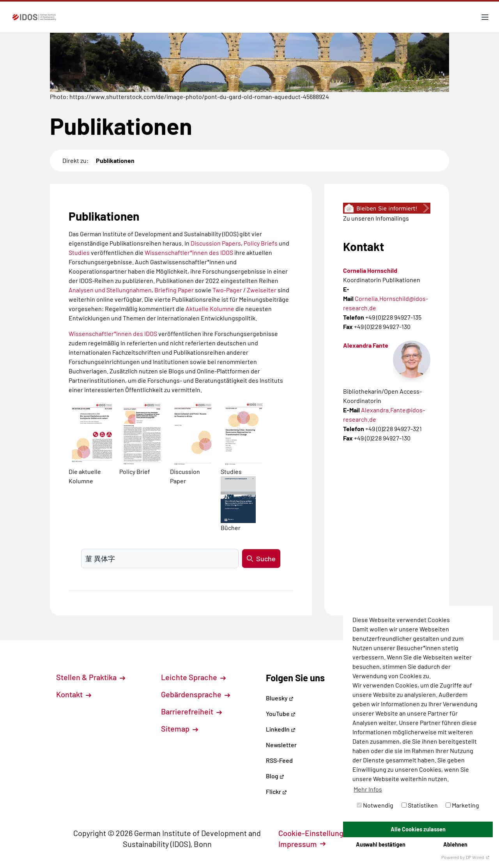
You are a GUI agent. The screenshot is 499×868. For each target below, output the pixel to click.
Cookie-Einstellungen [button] (319, 833)
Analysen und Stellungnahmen (110, 290)
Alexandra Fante (366, 345)
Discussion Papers (216, 243)
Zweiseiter (262, 290)
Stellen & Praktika (91, 677)
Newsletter (281, 745)
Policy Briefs (261, 243)
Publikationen (115, 160)
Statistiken (420, 805)
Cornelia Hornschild (370, 270)
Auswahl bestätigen (381, 844)
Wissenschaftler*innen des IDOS (189, 252)
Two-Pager (227, 290)
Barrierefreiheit (191, 711)
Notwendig (375, 805)
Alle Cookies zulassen (418, 829)
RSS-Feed (279, 760)
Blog (275, 776)
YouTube (281, 713)
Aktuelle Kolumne (210, 308)
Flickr (276, 791)
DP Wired (478, 857)
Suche (261, 559)
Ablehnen (455, 844)
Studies (79, 252)
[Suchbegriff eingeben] (160, 559)
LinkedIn (281, 729)
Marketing (462, 805)
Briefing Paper (174, 290)
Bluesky (280, 698)
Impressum (302, 844)
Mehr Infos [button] (368, 789)
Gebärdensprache (196, 694)
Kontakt (74, 694)
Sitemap (180, 728)
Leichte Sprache (193, 677)
